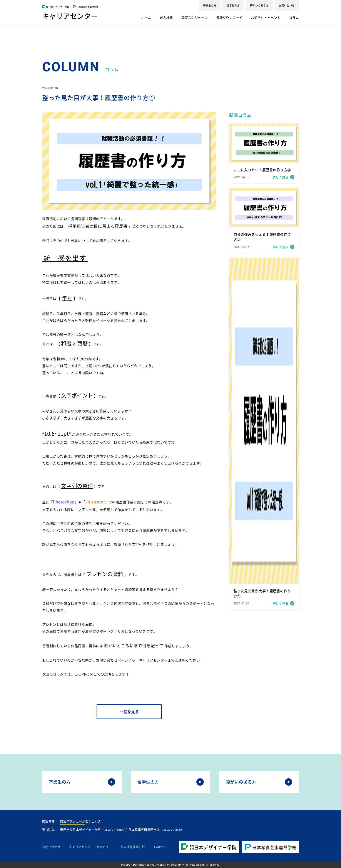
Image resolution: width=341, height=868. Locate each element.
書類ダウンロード (229, 18)
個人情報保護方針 (133, 847)
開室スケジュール (194, 18)
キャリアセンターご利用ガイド (90, 847)
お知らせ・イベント (266, 18)
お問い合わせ (287, 5)
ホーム (146, 18)
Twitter (159, 847)
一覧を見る (129, 712)
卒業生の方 (210, 5)
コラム (294, 18)
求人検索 (166, 18)
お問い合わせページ (112, 660)
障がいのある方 (259, 5)
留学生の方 (233, 5)
